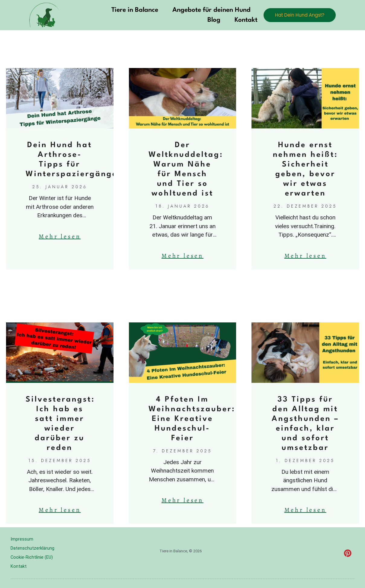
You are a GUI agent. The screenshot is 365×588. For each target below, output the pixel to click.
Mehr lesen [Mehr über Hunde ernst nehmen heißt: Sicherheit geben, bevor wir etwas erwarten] (305, 256)
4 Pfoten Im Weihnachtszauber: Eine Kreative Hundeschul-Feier (192, 419)
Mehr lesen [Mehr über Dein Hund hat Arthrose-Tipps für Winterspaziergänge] (60, 236)
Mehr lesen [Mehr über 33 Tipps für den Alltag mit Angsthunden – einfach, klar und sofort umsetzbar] (305, 510)
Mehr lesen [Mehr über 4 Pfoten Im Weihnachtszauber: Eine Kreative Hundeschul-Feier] (182, 500)
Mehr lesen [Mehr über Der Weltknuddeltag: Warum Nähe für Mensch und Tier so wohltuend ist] (182, 256)
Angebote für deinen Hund (204, 10)
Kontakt (239, 20)
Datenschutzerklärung (32, 548)
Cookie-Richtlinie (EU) (32, 557)
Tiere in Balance (127, 10)
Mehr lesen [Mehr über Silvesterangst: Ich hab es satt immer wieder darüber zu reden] (60, 510)
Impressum (22, 539)
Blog (206, 20)
